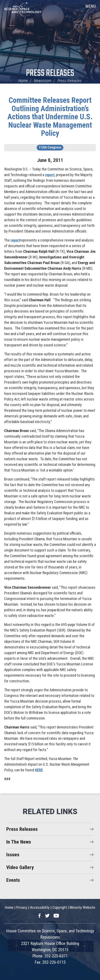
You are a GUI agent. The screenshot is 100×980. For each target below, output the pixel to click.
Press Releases (50, 73)
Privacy (22, 907)
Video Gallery (20, 867)
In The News (19, 842)
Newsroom (43, 81)
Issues (13, 855)
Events (13, 880)
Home (23, 81)
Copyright (60, 907)
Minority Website (82, 907)
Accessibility (40, 907)
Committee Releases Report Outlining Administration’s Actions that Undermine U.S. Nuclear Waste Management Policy (50, 117)
